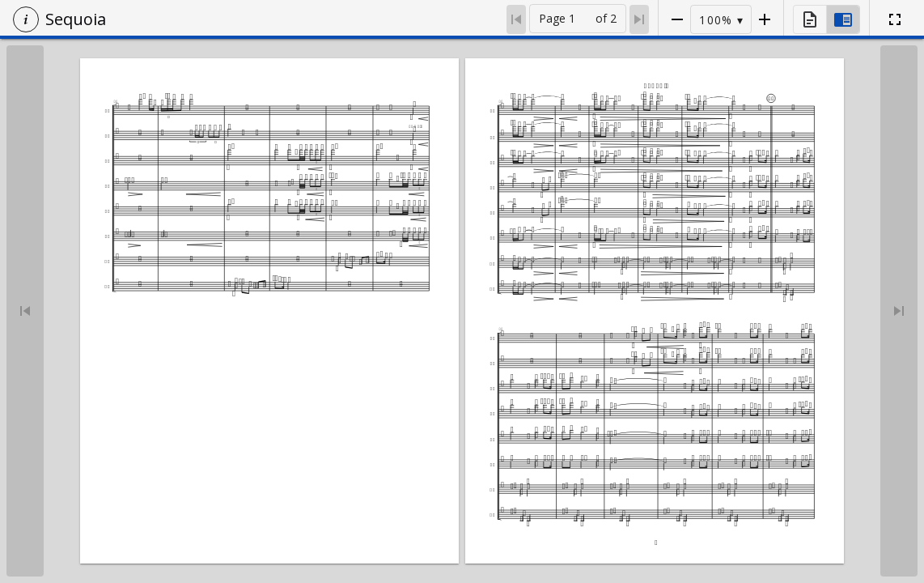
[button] (26, 19)
